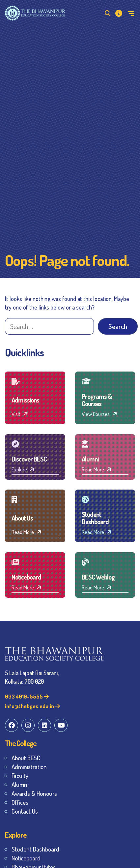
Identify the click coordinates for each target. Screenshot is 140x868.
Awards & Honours (34, 793)
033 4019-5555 (27, 696)
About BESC (26, 758)
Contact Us (25, 811)
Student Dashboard (35, 849)
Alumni (20, 784)
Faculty (20, 776)
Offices (20, 802)
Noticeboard (26, 858)
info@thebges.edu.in (32, 706)
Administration (29, 767)
